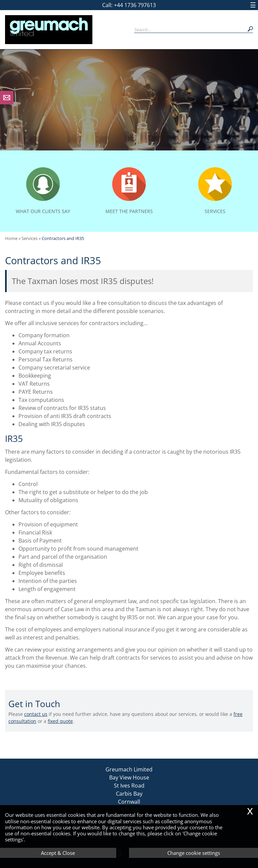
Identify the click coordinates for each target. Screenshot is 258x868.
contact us (36, 714)
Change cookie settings (194, 853)
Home (11, 238)
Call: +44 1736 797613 (129, 5)
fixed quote (60, 721)
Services (30, 238)
